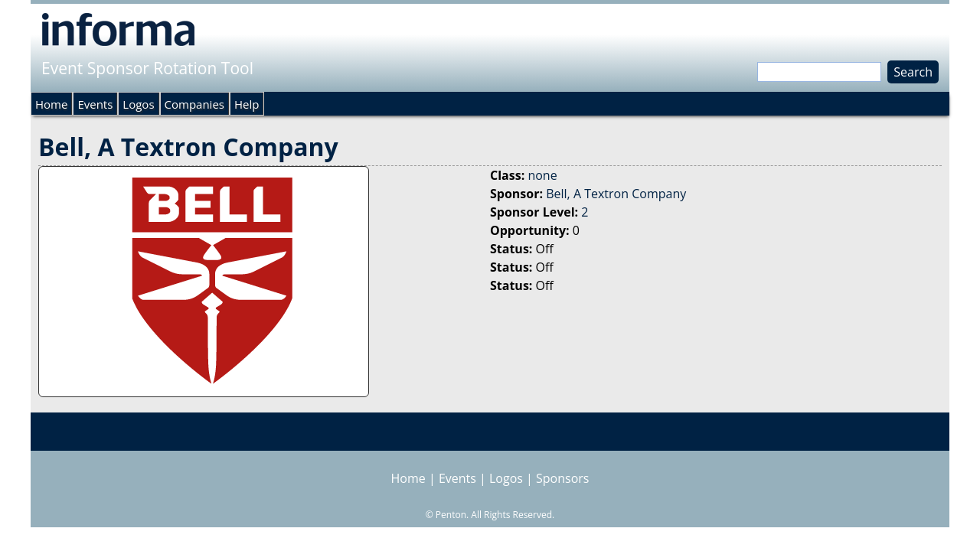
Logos (138, 104)
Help (247, 104)
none (542, 175)
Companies (194, 104)
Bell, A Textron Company (616, 194)
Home (51, 104)
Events (95, 104)
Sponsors (562, 478)
